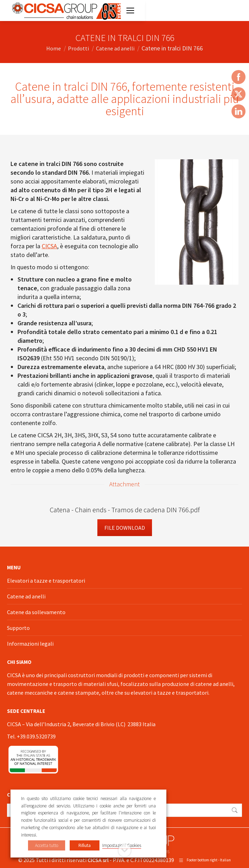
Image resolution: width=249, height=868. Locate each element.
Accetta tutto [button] (47, 845)
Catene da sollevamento (36, 612)
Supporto (18, 628)
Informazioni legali (30, 644)
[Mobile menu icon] (130, 11)
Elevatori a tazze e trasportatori (46, 581)
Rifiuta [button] (85, 845)
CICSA (49, 246)
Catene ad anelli (26, 596)
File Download (125, 528)
